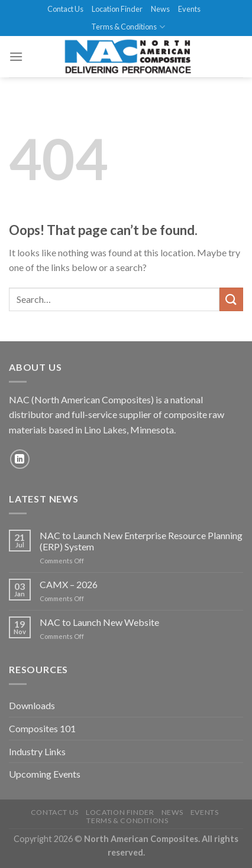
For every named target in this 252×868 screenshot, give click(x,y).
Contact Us (65, 9)
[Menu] (16, 56)
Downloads (32, 705)
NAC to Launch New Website (99, 622)
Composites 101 (42, 728)
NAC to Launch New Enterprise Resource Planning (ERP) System (141, 541)
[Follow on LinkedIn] (20, 459)
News (160, 9)
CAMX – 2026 (69, 584)
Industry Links (37, 751)
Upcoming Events (45, 774)
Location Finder (117, 9)
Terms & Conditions (128, 27)
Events (189, 9)
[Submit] (231, 299)
